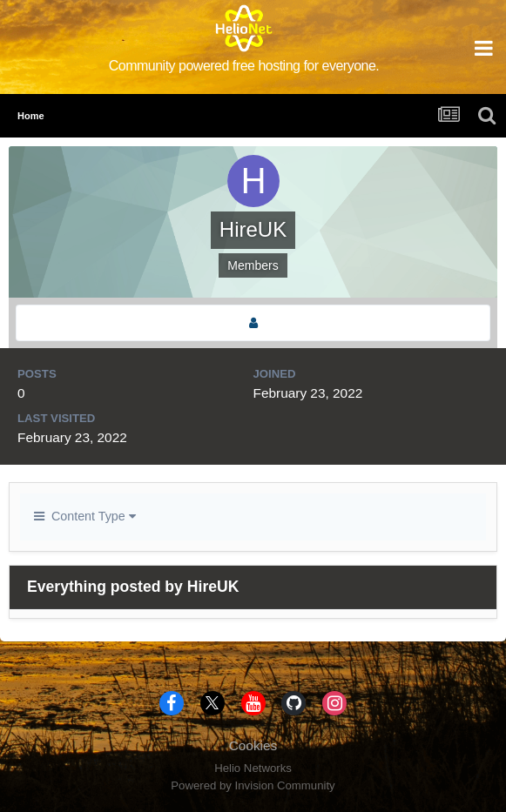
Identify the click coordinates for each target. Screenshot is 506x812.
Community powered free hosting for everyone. (244, 66)
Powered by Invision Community (253, 785)
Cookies (253, 745)
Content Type (85, 516)
